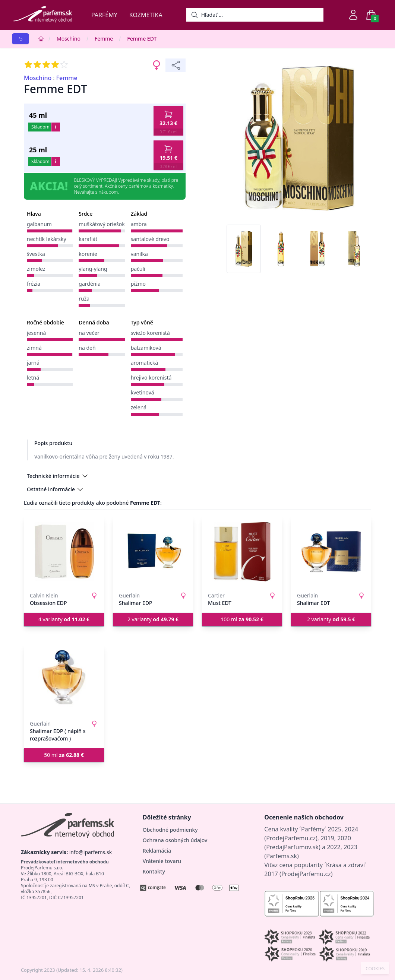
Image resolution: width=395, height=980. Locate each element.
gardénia (90, 284)
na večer (89, 333)
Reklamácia (157, 851)
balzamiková (146, 348)
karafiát (88, 239)
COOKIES (375, 969)
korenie (88, 254)
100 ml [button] (242, 619)
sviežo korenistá (150, 333)
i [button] (56, 127)
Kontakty (154, 871)
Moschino (69, 39)
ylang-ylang (93, 269)
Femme (104, 39)
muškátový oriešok (102, 224)
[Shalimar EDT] (331, 552)
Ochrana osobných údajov (175, 840)
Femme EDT (142, 39)
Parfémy (104, 15)
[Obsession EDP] (64, 552)
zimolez (36, 269)
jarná (33, 363)
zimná (34, 348)
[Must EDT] (242, 552)
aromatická (145, 363)
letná (33, 378)
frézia (34, 284)
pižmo (138, 284)
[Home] (41, 39)
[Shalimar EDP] (153, 552)
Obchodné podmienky (170, 830)
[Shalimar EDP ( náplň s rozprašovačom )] (64, 680)
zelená (139, 407)
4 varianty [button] (64, 619)
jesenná (36, 333)
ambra (139, 224)
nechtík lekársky (47, 239)
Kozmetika (146, 15)
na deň (87, 348)
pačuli (138, 269)
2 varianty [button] (153, 619)
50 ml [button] (64, 755)
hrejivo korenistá (151, 378)
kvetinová (143, 392)
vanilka (139, 254)
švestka (36, 254)
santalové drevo (150, 239)
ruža (84, 299)
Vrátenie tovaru (162, 861)
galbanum (39, 224)
